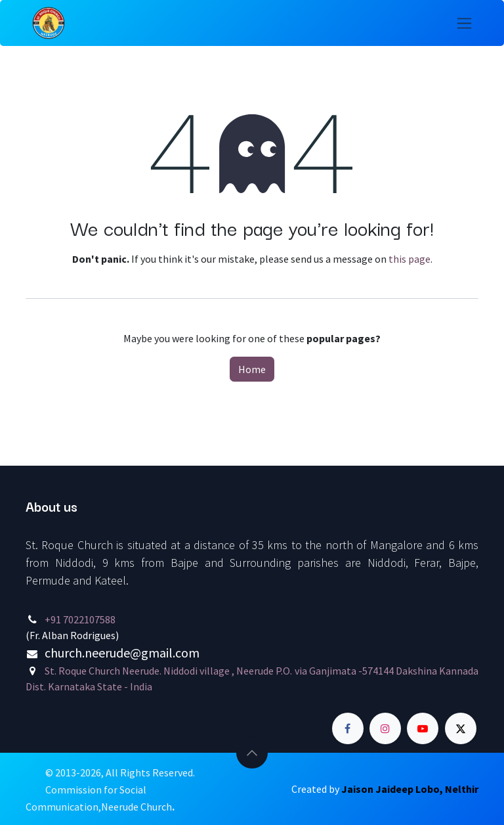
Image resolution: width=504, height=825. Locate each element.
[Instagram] (385, 728)
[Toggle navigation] (464, 23)
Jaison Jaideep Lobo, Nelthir (410, 789)
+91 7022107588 (80, 619)
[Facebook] (348, 728)
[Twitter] (461, 728)
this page (409, 259)
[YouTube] (423, 728)
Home (252, 369)
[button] (252, 753)
